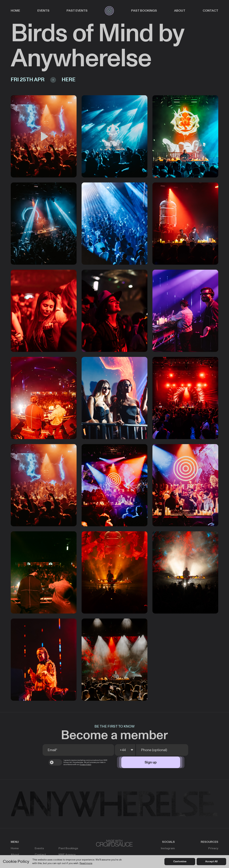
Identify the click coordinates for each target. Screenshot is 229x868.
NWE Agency (67, 855)
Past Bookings (144, 11)
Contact (210, 11)
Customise (180, 862)
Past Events (77, 11)
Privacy (213, 848)
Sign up (151, 762)
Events (43, 11)
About (180, 11)
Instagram (168, 848)
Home (15, 11)
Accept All (211, 862)
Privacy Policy (86, 765)
